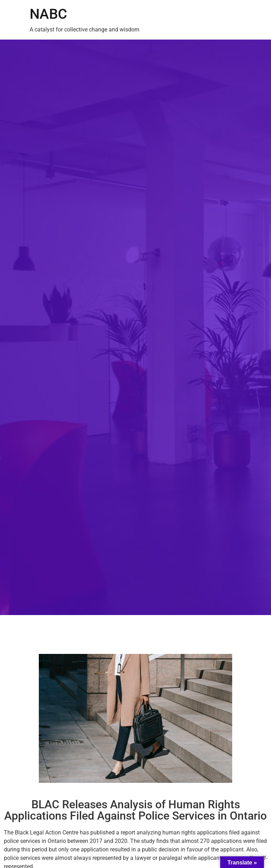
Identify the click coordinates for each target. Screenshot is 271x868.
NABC (48, 14)
